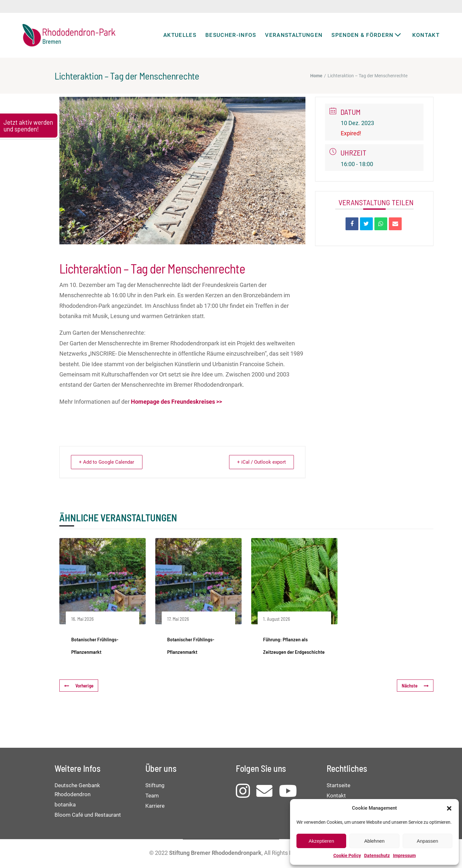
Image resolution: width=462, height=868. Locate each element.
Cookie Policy (347, 855)
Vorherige (79, 686)
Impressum (404, 855)
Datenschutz (377, 855)
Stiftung (155, 785)
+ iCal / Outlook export (260, 462)
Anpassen (428, 841)
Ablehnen (374, 841)
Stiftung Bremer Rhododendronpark (215, 853)
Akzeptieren (321, 841)
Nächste (415, 686)
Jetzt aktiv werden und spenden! (28, 125)
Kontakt (336, 796)
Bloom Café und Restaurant (88, 815)
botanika (65, 805)
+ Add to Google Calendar (108, 462)
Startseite (338, 785)
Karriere (155, 806)
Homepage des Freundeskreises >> (176, 402)
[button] (449, 808)
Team (152, 796)
